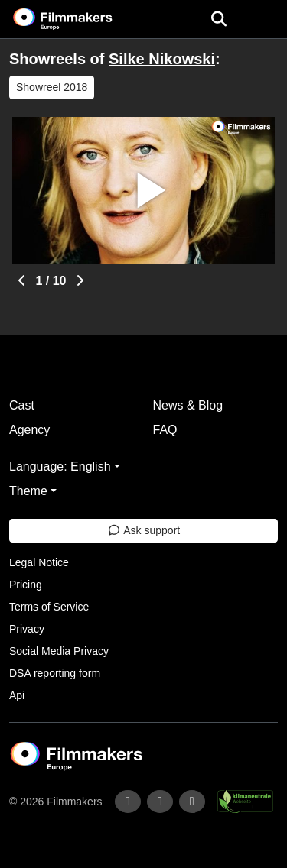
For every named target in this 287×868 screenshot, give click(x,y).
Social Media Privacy (59, 651)
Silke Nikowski (162, 59)
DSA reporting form (55, 673)
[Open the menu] (219, 19)
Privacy (27, 629)
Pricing (26, 585)
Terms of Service (49, 607)
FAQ (165, 430)
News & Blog (188, 405)
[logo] (81, 19)
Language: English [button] (60, 466)
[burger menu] (264, 19)
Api (17, 695)
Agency (29, 430)
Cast (22, 405)
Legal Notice (39, 562)
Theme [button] (28, 491)
